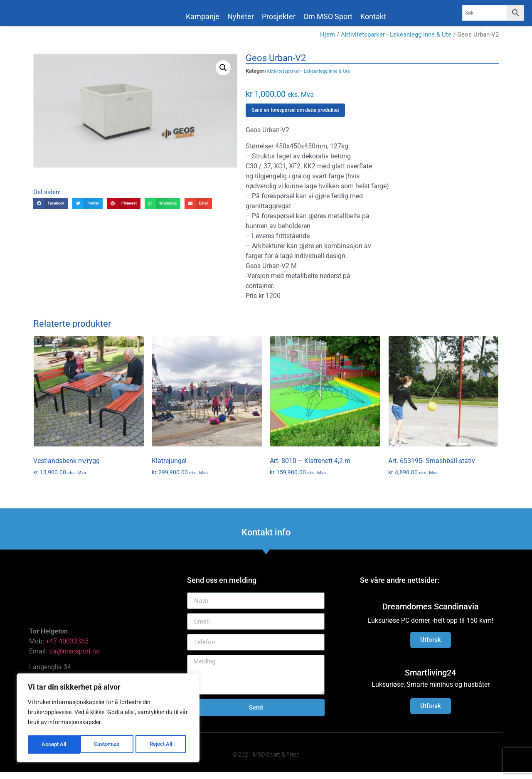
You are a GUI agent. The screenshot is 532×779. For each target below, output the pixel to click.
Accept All (163, 744)
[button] (223, 75)
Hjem (328, 42)
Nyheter (241, 16)
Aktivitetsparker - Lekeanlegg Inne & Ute (396, 42)
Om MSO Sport (328, 16)
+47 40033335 (67, 648)
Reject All (109, 744)
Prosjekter (279, 16)
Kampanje (203, 16)
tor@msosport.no (75, 658)
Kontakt (373, 16)
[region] (108, 719)
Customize (54, 744)
